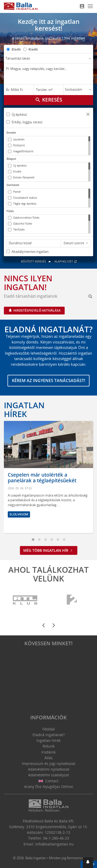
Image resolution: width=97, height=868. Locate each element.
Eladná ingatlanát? (49, 735)
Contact (48, 781)
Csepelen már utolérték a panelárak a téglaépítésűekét (42, 478)
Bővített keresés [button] (37, 261)
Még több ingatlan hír (49, 550)
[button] (88, 115)
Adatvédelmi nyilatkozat (49, 769)
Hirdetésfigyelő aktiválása (37, 310)
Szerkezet (13, 185)
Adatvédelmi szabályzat (49, 775)
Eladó (16, 49)
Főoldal (49, 729)
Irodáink (48, 752)
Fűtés (10, 211)
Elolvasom (19, 514)
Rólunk (49, 746)
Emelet (11, 132)
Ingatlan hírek (24, 410)
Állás (49, 758)
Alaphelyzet (66, 261)
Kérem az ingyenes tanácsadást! (48, 381)
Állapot (11, 159)
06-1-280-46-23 (56, 838)
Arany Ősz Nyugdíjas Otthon (49, 787)
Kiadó (33, 49)
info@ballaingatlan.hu (54, 844)
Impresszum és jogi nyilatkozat (49, 763)
